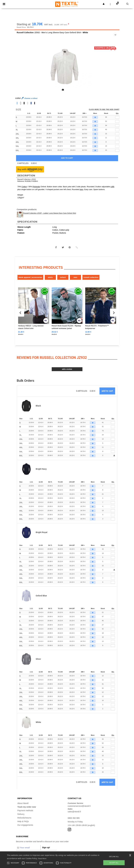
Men (75, 278)
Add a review (67, 369)
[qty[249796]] (117, 151)
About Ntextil (23, 804)
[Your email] (28, 848)
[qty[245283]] (117, 122)
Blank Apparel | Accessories (30, 278)
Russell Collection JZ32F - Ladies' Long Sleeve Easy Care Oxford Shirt (50, 213)
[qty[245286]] (117, 118)
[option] (67, 67)
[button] (104, 4)
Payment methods (25, 811)
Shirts (50, 278)
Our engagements (25, 825)
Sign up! (46, 848)
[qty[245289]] (117, 130)
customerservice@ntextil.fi (79, 806)
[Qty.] (113, 423)
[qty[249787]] (117, 138)
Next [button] (115, 69)
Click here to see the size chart (104, 110)
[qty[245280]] (117, 126)
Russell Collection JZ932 (27, 180)
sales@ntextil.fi (74, 812)
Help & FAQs (23, 822)
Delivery (21, 814)
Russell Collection (25, 33)
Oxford (63, 278)
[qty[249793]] (117, 147)
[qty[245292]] (117, 134)
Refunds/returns (24, 818)
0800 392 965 (74, 818)
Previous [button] (21, 69)
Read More (42, 858)
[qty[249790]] (117, 142)
